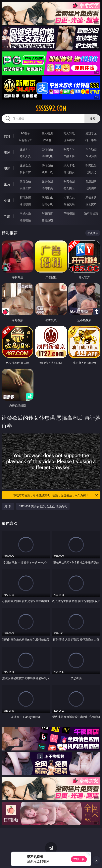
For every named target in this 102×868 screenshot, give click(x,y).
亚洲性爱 (25, 165)
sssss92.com (51, 108)
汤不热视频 (91, 213)
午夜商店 (47, 213)
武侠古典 (91, 197)
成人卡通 (69, 165)
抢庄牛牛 (91, 140)
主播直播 (69, 156)
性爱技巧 (91, 204)
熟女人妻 (25, 156)
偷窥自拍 (25, 181)
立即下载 (79, 859)
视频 (7, 152)
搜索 (92, 118)
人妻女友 (69, 197)
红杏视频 (25, 220)
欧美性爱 (91, 165)
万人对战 (69, 133)
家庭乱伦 (47, 197)
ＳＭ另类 (91, 156)
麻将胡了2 (25, 140)
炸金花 (47, 140)
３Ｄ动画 (91, 149)
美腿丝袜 (25, 188)
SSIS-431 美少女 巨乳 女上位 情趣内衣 (43, 506)
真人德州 (47, 133)
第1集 (8, 506)
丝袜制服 (47, 156)
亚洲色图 (47, 181)
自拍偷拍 (47, 149)
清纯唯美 (47, 188)
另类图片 (91, 188)
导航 (7, 216)
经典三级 (47, 172)
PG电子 (25, 133)
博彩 (7, 136)
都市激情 (25, 197)
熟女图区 (69, 188)
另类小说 (47, 204)
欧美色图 (69, 181)
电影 (7, 168)
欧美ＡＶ (69, 149)
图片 (7, 184)
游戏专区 (91, 133)
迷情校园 (25, 204)
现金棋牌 (69, 140)
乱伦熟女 (69, 172)
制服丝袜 (25, 172)
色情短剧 (47, 220)
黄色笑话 (69, 204)
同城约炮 (25, 213)
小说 (7, 200)
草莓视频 (69, 213)
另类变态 (91, 172)
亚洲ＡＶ (25, 149)
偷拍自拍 (47, 165)
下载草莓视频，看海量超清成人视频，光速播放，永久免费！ (56, 495)
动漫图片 (91, 181)
